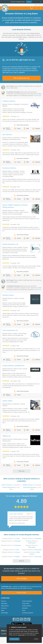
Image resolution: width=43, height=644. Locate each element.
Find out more (38, 95)
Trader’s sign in (38, 5)
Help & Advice (5, 606)
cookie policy (21, 635)
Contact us (4, 608)
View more (21, 471)
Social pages (5, 613)
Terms (24, 610)
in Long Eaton (11, 485)
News (3, 610)
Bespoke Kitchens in (11, 539)
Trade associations (27, 601)
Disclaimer (25, 608)
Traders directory (27, 606)
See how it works (21, 593)
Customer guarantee (28, 613)
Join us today (21, 578)
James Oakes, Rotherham (16, 514)
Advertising (4, 603)
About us (4, 601)
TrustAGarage (5, 634)
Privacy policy (26, 603)
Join (29, 2)
